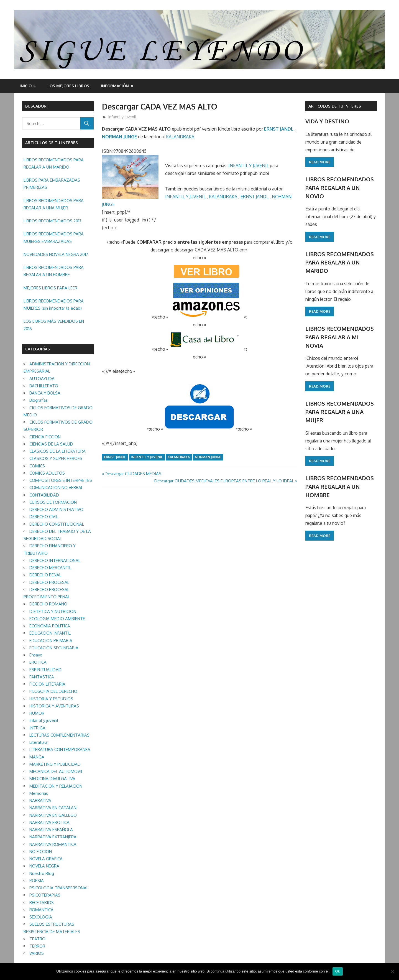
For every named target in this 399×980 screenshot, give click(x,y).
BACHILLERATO (44, 386)
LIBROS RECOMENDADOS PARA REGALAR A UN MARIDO (54, 163)
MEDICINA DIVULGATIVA (52, 779)
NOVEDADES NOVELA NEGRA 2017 (56, 254)
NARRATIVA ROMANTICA (53, 844)
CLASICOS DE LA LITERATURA (57, 451)
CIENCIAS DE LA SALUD (51, 444)
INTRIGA (37, 728)
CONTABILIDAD (44, 495)
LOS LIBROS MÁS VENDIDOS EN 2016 (54, 325)
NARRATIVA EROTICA (49, 822)
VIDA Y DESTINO (327, 121)
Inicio (26, 86)
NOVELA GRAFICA (46, 859)
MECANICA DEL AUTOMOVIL (56, 771)
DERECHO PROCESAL (49, 582)
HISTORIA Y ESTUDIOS (51, 699)
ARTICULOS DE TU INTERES (335, 106)
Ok (338, 971)
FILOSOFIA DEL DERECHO (53, 691)
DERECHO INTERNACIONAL (55, 560)
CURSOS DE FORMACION (53, 502)
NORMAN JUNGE (119, 137)
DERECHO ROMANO (48, 604)
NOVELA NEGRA (44, 866)
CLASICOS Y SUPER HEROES (56, 458)
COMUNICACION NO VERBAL (56, 488)
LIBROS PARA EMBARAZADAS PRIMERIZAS (52, 184)
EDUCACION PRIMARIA (51, 641)
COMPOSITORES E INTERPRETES (61, 480)
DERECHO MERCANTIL (50, 568)
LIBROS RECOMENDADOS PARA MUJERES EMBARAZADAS (54, 237)
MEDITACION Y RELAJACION (56, 786)
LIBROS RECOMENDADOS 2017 (53, 221)
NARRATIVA (40, 800)
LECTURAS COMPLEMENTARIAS (59, 735)
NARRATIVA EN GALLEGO (53, 815)
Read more (320, 162)
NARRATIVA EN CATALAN (53, 808)
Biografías (39, 400)
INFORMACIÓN (115, 86)
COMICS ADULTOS (47, 473)
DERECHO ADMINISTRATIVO (56, 509)
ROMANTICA (41, 910)
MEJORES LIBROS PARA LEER (50, 288)
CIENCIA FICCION (45, 437)
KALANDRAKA (180, 137)
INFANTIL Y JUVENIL (249, 166)
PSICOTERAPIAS (45, 895)
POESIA (37, 881)
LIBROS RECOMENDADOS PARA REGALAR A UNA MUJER (54, 204)
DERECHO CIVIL (44, 517)
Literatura (38, 742)
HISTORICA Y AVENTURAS (54, 706)
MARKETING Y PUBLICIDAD (55, 764)
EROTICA (38, 662)
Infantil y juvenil (122, 117)
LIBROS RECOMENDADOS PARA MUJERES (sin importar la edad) (54, 305)
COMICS (37, 466)
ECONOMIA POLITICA (50, 626)
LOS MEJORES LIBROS (68, 86)
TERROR (37, 946)
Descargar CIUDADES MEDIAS (133, 474)
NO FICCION (41, 852)
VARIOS (37, 953)
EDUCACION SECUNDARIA (54, 648)
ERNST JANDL (279, 129)
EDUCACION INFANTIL (50, 633)
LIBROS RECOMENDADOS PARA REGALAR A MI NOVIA (340, 337)
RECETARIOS (42, 903)
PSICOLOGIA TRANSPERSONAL (59, 888)
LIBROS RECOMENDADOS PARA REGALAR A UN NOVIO (340, 188)
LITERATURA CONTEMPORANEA (60, 749)
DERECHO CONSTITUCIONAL (57, 524)
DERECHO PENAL (45, 575)
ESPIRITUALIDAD (45, 670)
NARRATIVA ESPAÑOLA (51, 830)
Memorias (39, 793)
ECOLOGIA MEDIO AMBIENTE (57, 619)
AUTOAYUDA (42, 379)
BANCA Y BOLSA (45, 393)
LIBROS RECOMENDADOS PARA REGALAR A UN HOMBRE (54, 271)
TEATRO (37, 939)
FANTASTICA (42, 677)
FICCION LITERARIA (47, 684)
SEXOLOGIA (41, 917)
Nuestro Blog (42, 873)
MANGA (37, 757)
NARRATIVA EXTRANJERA (53, 837)
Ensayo (36, 655)
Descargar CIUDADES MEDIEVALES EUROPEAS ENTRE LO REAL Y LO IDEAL (224, 481)
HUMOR (37, 713)
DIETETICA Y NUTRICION (53, 611)
